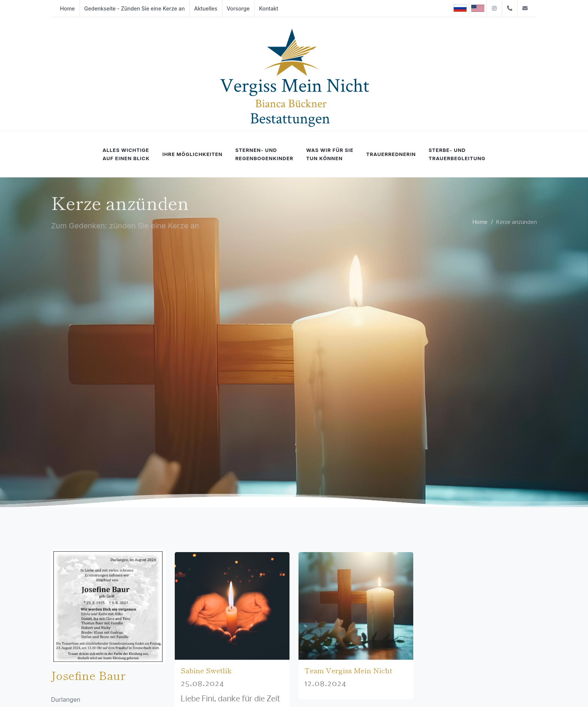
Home (480, 222)
